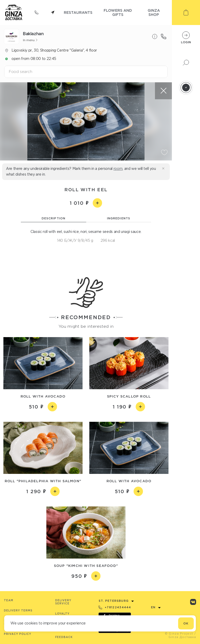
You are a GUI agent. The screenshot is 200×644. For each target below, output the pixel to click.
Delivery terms (18, 611)
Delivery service (63, 602)
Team (9, 600)
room (118, 169)
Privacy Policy (18, 634)
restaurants (78, 12)
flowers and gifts (118, 12)
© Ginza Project (179, 634)
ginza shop (154, 12)
